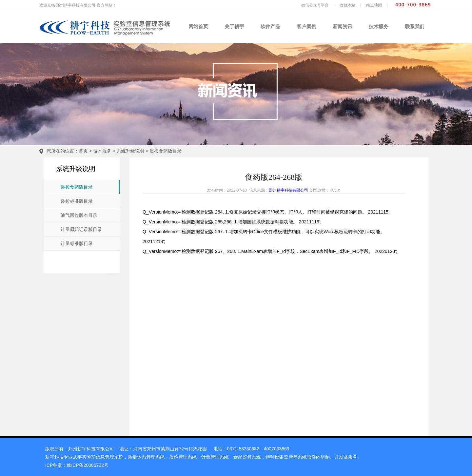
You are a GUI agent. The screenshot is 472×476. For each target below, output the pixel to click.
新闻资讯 (343, 26)
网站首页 (198, 26)
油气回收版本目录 (79, 215)
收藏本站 (347, 5)
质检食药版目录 (166, 151)
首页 (83, 151)
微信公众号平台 (315, 5)
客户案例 (306, 26)
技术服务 (379, 26)
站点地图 (374, 5)
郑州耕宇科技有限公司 (288, 190)
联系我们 (415, 26)
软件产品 (270, 26)
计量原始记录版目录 (81, 229)
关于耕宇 (234, 26)
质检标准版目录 (77, 201)
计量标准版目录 (77, 244)
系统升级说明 (130, 151)
